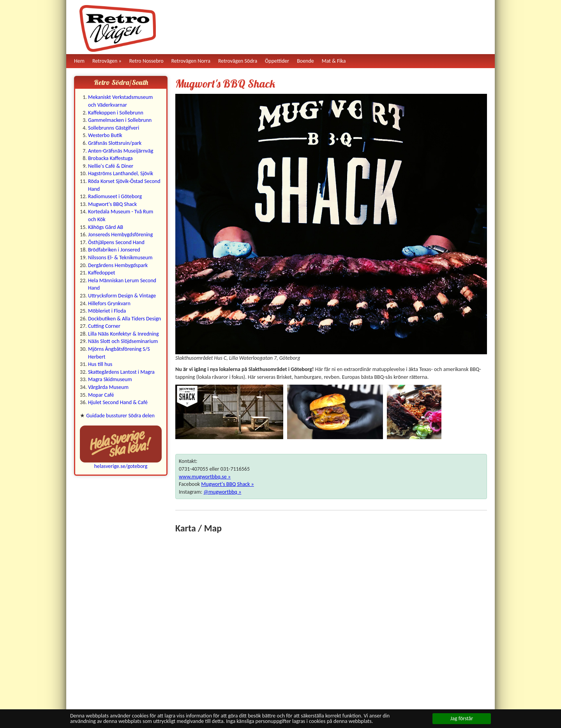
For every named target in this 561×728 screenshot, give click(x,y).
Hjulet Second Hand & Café (118, 402)
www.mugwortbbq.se (203, 477)
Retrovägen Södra (238, 61)
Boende (305, 61)
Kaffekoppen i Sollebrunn (116, 113)
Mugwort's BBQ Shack (112, 204)
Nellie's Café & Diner (111, 166)
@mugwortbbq (220, 492)
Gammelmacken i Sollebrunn (120, 120)
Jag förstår (462, 718)
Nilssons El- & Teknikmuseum (120, 258)
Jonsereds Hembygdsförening (120, 235)
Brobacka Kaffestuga (110, 158)
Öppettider (277, 61)
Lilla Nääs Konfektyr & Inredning (123, 334)
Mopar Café (101, 395)
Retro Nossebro (146, 61)
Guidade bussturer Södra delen (120, 416)
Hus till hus (100, 364)
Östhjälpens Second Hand (116, 242)
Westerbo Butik (105, 135)
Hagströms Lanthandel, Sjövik (121, 173)
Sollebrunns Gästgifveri (114, 128)
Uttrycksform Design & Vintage (122, 296)
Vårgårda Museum (108, 387)
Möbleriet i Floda (107, 311)
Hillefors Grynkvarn (109, 303)
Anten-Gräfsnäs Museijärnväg (121, 151)
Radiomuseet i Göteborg (115, 196)
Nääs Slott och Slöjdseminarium (123, 341)
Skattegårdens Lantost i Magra (121, 372)
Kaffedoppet (101, 273)
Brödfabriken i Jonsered (114, 250)
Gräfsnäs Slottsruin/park (115, 143)
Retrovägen (105, 61)
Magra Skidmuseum (110, 379)
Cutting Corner (104, 326)
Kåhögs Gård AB (106, 227)
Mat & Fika (334, 61)
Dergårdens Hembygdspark (118, 265)
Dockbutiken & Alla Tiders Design (124, 319)
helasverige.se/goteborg (121, 466)
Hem (79, 61)
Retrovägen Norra (191, 61)
